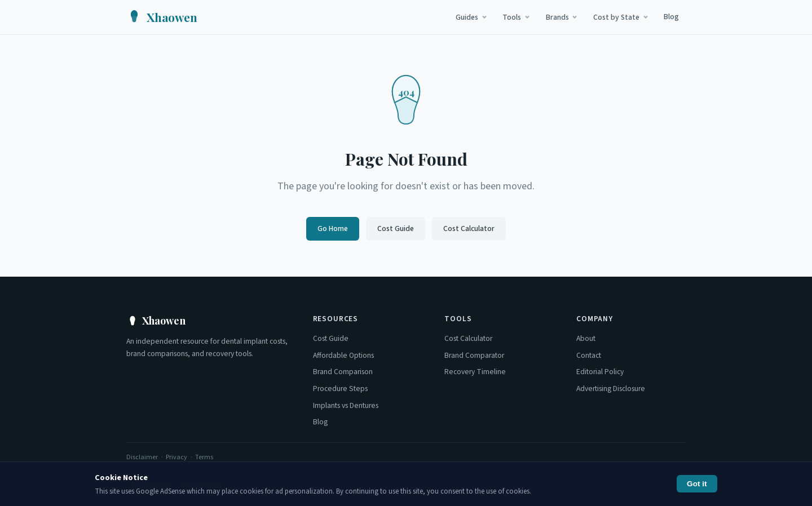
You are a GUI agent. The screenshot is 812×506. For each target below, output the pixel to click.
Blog (671, 17)
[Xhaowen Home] (162, 17)
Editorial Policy (600, 372)
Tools (517, 17)
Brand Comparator (474, 355)
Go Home (333, 228)
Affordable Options (343, 355)
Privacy (176, 457)
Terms (204, 457)
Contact (589, 355)
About (586, 338)
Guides (472, 17)
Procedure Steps (340, 389)
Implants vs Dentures (346, 405)
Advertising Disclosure (611, 389)
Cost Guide (396, 228)
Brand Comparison (343, 372)
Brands (562, 17)
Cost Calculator (469, 228)
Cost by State (621, 17)
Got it (697, 484)
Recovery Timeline (475, 372)
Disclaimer (142, 457)
